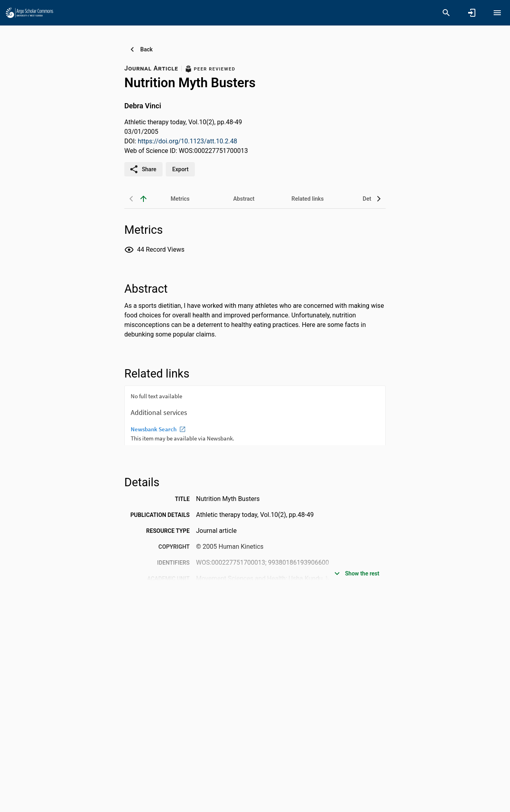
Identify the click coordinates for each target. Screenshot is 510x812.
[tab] (180, 199)
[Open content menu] (497, 13)
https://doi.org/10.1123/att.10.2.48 (188, 141)
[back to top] (143, 199)
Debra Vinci (143, 106)
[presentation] (255, 415)
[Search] (446, 13)
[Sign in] (472, 13)
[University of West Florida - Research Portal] (29, 12)
